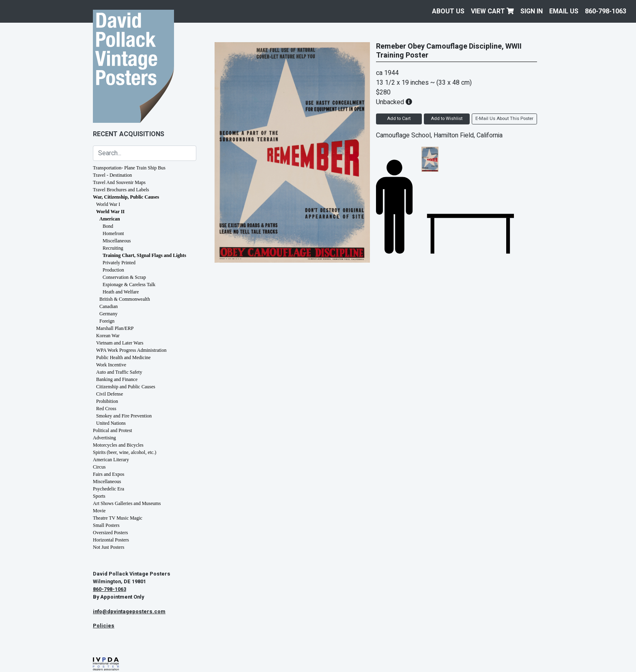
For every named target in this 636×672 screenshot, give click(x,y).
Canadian (109, 306)
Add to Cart (399, 119)
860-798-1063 (606, 11)
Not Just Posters (109, 547)
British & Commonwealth (125, 299)
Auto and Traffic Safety (119, 372)
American (110, 219)
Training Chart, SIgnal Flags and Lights (144, 255)
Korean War (108, 336)
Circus (99, 467)
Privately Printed (119, 263)
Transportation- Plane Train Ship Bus (129, 168)
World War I (108, 204)
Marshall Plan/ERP (115, 328)
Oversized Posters (110, 533)
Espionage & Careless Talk (129, 285)
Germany (109, 314)
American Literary (111, 460)
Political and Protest (113, 430)
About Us (448, 11)
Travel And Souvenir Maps (119, 182)
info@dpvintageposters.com (129, 612)
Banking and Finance (117, 379)
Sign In (532, 11)
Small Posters (106, 525)
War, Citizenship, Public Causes (126, 197)
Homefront (113, 233)
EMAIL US (564, 11)
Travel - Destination (112, 175)
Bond (108, 226)
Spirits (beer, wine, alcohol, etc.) (125, 452)
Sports (99, 496)
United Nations (111, 423)
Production (113, 270)
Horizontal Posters (111, 540)
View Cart (492, 11)
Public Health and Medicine (123, 357)
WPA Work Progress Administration (131, 350)
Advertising (104, 438)
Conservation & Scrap (124, 277)
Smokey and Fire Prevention (124, 416)
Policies (104, 626)
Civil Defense (110, 394)
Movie (99, 511)
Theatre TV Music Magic (118, 518)
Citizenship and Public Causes (126, 387)
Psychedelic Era (109, 489)
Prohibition (107, 401)
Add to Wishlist (447, 119)
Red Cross (106, 409)
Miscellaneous (117, 241)
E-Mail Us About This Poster (504, 119)
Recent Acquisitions (129, 134)
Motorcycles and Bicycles (118, 445)
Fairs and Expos (109, 474)
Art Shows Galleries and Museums (127, 503)
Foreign (107, 321)
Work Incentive (111, 365)
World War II (110, 212)
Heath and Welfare (121, 292)
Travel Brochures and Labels (121, 190)
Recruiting (113, 248)
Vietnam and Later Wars (120, 343)
